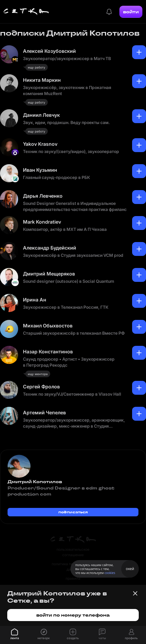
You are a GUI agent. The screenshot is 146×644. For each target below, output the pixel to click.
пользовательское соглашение (73, 552)
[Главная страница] (26, 12)
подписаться (73, 512)
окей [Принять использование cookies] (130, 569)
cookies (110, 573)
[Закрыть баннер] (135, 593)
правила (73, 578)
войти (131, 12)
